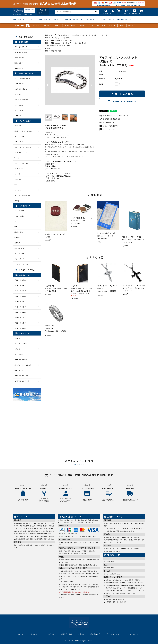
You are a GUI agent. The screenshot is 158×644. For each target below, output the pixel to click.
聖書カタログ (19, 370)
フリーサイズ (19, 94)
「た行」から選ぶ (21, 296)
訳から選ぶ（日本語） (21, 47)
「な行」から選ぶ (21, 301)
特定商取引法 (95, 634)
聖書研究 (17, 237)
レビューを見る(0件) (109, 126)
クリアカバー (19, 110)
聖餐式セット (83, 26)
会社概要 (17, 338)
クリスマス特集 (19, 253)
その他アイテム (107, 20)
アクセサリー (57, 26)
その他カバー (19, 116)
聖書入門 (131, 26)
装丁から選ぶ (19, 63)
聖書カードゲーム (20, 142)
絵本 (92, 26)
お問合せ (17, 349)
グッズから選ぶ (90, 20)
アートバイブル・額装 (21, 264)
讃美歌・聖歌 (19, 232)
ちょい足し (113, 26)
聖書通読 (17, 243)
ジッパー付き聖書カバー (22, 100)
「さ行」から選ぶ (21, 291)
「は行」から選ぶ (21, 307)
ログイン (22, 634)
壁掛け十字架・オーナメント (24, 131)
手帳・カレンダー (20, 259)
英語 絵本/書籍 (19, 248)
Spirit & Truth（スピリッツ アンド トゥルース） (89, 35)
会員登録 (34, 634)
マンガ (17, 221)
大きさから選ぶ (19, 58)
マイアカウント (49, 634)
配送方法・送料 (66, 634)
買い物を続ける (107, 122)
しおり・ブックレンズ (21, 163)
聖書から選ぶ (19, 68)
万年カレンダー (19, 136)
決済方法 (81, 634)
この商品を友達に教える (110, 119)
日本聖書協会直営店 (21, 360)
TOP (47, 35)
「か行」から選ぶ (21, 285)
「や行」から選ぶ (21, 318)
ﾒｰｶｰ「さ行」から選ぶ (59, 35)
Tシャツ (17, 158)
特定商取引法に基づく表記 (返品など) (115, 116)
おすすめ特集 (56, 51)
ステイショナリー (20, 179)
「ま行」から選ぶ (21, 312)
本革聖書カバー (19, 84)
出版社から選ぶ (123, 20)
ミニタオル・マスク (21, 152)
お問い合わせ (133, 634)
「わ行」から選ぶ (21, 328)
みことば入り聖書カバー (22, 89)
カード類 (17, 174)
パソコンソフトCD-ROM (22, 195)
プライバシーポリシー (114, 634)
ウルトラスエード (20, 105)
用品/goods (56, 40)
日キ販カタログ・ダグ (21, 376)
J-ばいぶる (46, 26)
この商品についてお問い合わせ (122, 101)
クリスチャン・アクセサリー (62, 38)
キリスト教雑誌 (70, 26)
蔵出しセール (101, 26)
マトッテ (36, 26)
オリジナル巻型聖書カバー (23, 78)
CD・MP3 (18, 190)
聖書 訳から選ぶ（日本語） (24, 20)
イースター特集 (19, 211)
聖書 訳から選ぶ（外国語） (50, 20)
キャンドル (18, 126)
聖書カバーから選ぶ (72, 20)
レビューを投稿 (107, 129)
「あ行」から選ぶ (21, 280)
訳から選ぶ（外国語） (21, 52)
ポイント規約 (19, 354)
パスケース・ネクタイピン (23, 147)
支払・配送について (21, 344)
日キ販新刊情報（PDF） (22, 381)
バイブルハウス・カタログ (23, 365)
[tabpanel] (70, 80)
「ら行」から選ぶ (21, 323)
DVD (16, 185)
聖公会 (122, 26)
